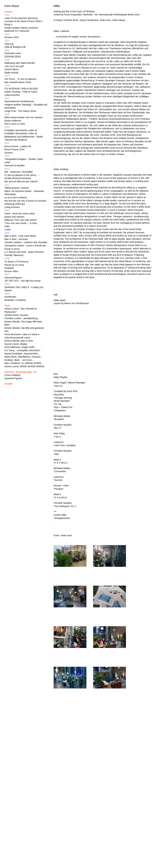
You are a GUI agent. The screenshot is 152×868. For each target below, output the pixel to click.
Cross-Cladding (12, 375)
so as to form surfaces (16, 198)
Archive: (9, 12)
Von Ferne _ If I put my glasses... (21, 79)
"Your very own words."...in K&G (21, 223)
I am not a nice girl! (14, 66)
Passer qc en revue (14, 265)
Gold (7, 226)
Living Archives (12, 207)
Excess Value (11, 271)
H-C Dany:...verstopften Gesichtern (22, 350)
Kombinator (10, 297)
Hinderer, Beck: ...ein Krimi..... (20, 360)
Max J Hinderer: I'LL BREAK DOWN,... (24, 363)
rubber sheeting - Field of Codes (21, 92)
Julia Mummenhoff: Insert (17, 338)
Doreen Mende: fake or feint (19, 341)
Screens (9, 153)
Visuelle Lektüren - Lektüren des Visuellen (26, 242)
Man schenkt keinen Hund (18, 82)
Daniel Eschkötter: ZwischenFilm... (22, 354)
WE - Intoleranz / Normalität (19, 172)
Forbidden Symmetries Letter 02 (21, 130)
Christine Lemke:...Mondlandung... (22, 318)
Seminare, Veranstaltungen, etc (20, 372)
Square (8, 290)
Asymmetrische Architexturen (19, 101)
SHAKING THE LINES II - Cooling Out (24, 287)
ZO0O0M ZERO (13, 57)
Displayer (9, 268)
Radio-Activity (11, 73)
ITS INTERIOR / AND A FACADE (21, 89)
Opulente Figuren (13, 378)
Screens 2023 (11, 37)
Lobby (8, 230)
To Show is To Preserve (16, 262)
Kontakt (8, 384)
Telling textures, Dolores (17, 188)
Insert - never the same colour (20, 214)
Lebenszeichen (12, 95)
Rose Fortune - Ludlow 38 (18, 146)
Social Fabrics (12, 69)
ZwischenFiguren (13, 278)
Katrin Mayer (12, 6)
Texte (7, 306)
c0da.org (9, 44)
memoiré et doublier (15, 165)
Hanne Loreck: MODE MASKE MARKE (24, 366)
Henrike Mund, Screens (16, 315)
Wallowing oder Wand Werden (20, 63)
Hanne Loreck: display (16, 344)
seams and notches (14, 217)
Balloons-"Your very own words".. (21, 220)
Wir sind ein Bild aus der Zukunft (21, 181)
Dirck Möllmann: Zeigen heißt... (20, 347)
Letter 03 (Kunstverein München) (21, 18)
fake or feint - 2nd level (16, 239)
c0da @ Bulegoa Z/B (15, 47)
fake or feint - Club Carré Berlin (20, 236)
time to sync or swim (15, 124)
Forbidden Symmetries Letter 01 (21, 133)
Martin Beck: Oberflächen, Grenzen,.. (23, 357)
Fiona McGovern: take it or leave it (22, 334)
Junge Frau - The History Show (20, 111)
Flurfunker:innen (13, 53)
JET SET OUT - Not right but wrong (22, 281)
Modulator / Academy (15, 300)
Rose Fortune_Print (14, 149)
